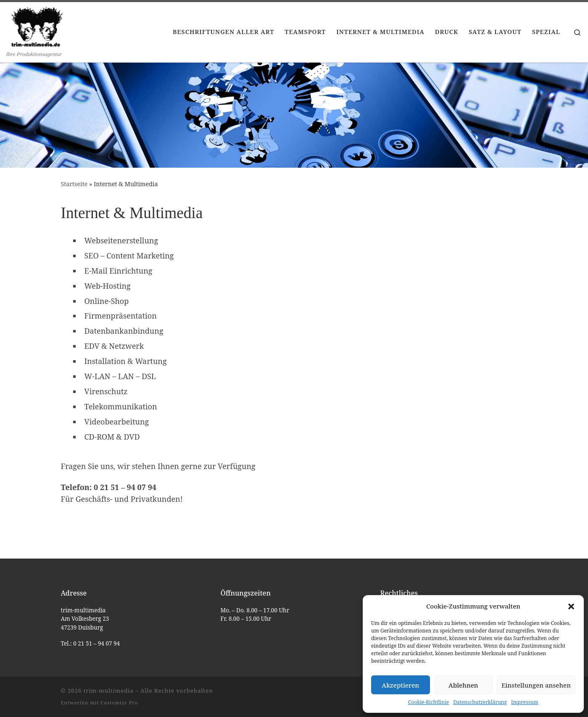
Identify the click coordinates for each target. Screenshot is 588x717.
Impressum (525, 702)
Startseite (74, 184)
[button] (571, 606)
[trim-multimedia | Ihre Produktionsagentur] (37, 26)
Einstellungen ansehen (536, 685)
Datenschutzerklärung (480, 702)
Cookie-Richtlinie (428, 702)
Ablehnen (463, 685)
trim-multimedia (109, 691)
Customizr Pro (119, 703)
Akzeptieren (400, 685)
